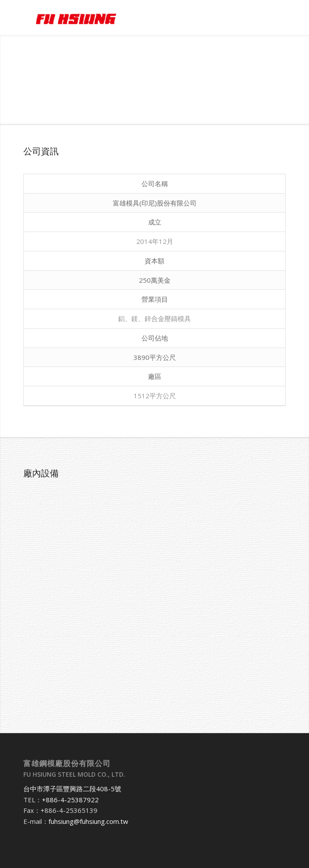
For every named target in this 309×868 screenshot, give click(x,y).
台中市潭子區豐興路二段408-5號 (72, 789)
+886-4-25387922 (70, 800)
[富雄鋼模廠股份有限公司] (128, 18)
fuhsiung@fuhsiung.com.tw (88, 821)
